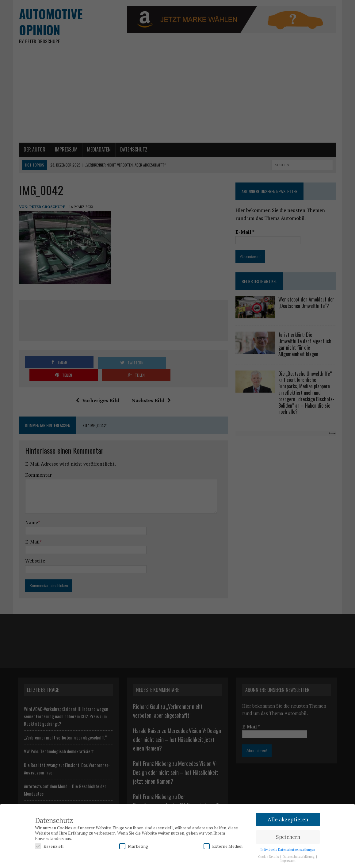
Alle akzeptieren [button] (288, 819)
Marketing (134, 846)
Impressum (288, 861)
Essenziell (49, 846)
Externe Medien (223, 846)
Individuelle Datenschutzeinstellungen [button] (288, 850)
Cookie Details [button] (269, 857)
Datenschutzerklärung (299, 857)
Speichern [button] (288, 837)
